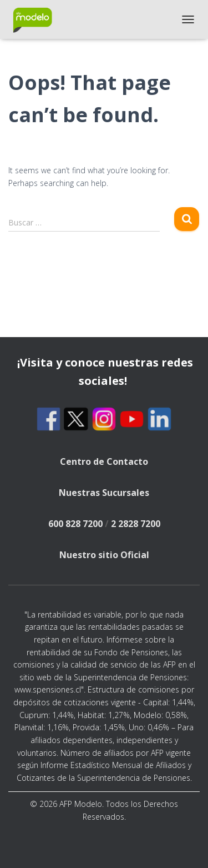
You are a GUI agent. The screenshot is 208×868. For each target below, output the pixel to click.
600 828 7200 (75, 524)
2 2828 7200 (136, 524)
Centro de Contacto (104, 461)
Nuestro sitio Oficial (104, 555)
